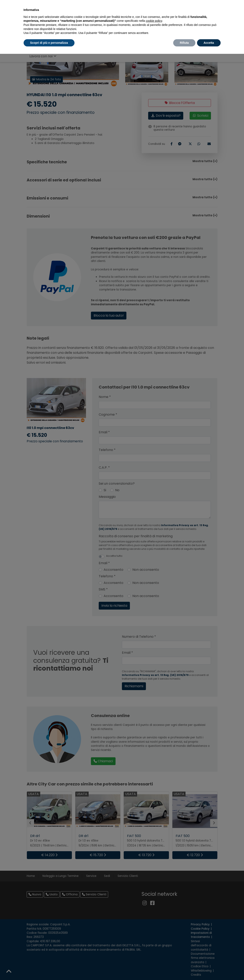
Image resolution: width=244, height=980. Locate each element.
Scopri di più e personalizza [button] (49, 43)
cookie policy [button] (154, 21)
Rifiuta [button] (184, 43)
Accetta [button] (209, 43)
